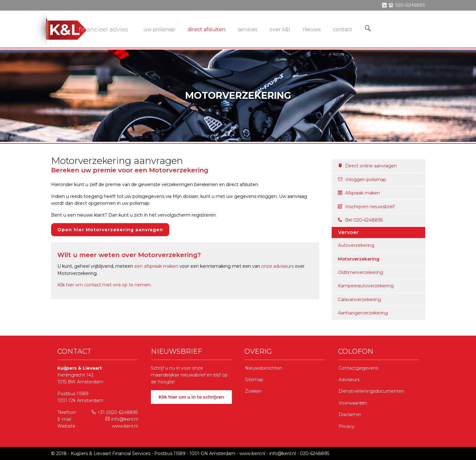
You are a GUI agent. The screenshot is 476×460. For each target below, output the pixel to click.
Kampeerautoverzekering (366, 286)
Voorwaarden (353, 403)
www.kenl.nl (125, 426)
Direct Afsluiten (207, 29)
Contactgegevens (358, 368)
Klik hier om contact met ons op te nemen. (104, 285)
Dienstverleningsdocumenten (371, 391)
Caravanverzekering (359, 299)
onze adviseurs (277, 266)
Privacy (346, 426)
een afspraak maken (156, 266)
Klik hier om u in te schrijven (191, 397)
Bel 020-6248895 (360, 220)
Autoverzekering (356, 245)
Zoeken (253, 391)
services (248, 29)
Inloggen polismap (362, 180)
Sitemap (254, 380)
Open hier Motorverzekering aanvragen (110, 230)
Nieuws (312, 29)
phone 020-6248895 (407, 5)
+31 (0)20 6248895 (115, 412)
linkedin (384, 5)
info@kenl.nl (122, 419)
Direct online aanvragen (367, 166)
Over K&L (280, 29)
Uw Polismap (159, 29)
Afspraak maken (359, 193)
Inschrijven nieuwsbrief (366, 207)
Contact (343, 29)
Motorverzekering (359, 259)
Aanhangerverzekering (363, 313)
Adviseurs (349, 380)
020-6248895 (315, 453)
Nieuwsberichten (264, 368)
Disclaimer (350, 414)
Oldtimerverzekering (361, 272)
